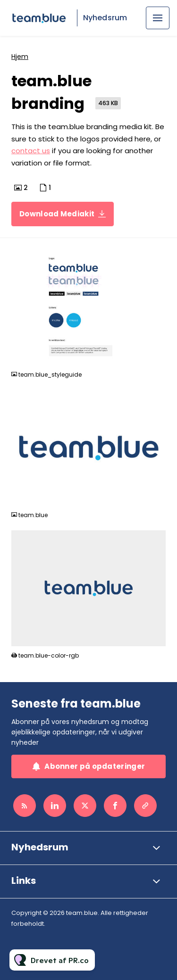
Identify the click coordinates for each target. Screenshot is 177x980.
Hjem (20, 57)
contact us (31, 151)
